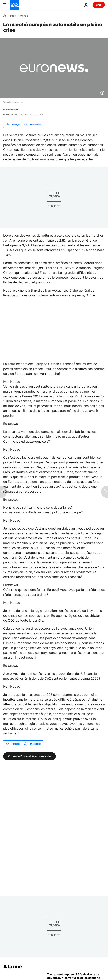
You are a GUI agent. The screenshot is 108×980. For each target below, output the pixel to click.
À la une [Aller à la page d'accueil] (13, 967)
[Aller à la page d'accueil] (15, 5)
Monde (24, 16)
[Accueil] (4, 16)
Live (99, 5)
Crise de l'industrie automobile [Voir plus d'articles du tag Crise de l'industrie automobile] (30, 756)
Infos (13, 16)
